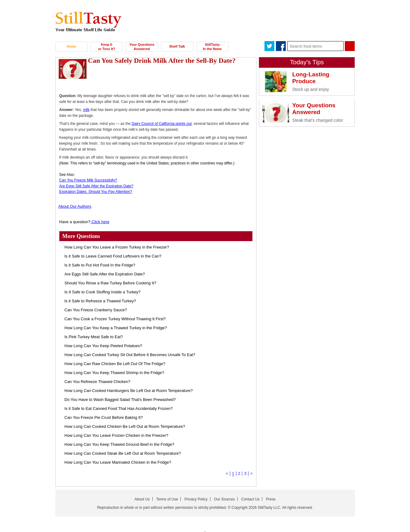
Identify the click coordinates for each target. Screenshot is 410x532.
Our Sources (224, 499)
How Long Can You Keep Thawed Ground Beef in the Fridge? (119, 444)
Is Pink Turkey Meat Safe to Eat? (94, 337)
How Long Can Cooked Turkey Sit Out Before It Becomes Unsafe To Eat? (130, 355)
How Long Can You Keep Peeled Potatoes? (104, 346)
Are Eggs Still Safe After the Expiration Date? (96, 186)
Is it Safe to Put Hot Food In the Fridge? (100, 265)
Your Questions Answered (142, 47)
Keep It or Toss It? (106, 47)
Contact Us (250, 499)
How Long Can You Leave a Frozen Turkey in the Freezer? (117, 247)
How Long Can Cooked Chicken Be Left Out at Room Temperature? (125, 426)
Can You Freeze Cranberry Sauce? (96, 310)
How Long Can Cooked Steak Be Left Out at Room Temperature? (123, 453)
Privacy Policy (196, 499)
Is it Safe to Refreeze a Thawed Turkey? (100, 301)
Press (271, 499)
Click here (100, 222)
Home (72, 46)
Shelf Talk (177, 46)
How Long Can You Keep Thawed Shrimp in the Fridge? (114, 373)
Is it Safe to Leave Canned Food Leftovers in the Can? (113, 256)
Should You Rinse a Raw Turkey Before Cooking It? (110, 283)
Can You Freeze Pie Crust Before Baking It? (104, 417)
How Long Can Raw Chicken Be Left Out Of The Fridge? (115, 364)
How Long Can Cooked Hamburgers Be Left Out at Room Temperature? (129, 391)
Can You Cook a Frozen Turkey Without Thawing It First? (115, 319)
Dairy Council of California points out (162, 124)
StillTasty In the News (212, 47)
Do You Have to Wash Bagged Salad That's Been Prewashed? (120, 400)
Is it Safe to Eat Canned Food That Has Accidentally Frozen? (119, 409)
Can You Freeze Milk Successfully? (88, 180)
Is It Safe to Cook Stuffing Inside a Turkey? (103, 292)
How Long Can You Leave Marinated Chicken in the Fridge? (118, 462)
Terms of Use (167, 499)
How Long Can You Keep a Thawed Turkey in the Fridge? (116, 328)
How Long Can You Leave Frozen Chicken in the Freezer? (116, 435)
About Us (142, 499)
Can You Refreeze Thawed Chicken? (97, 382)
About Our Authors (75, 206)
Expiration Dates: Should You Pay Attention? (96, 192)
